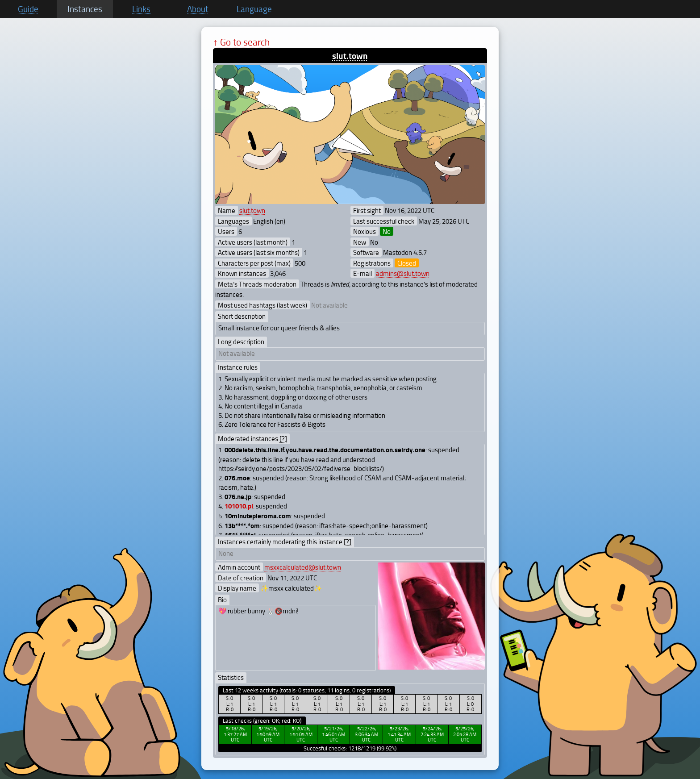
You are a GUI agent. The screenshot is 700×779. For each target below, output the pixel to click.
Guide (28, 9)
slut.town (350, 56)
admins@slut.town (403, 273)
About (198, 9)
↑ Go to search (241, 42)
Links (141, 9)
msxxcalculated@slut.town (303, 567)
